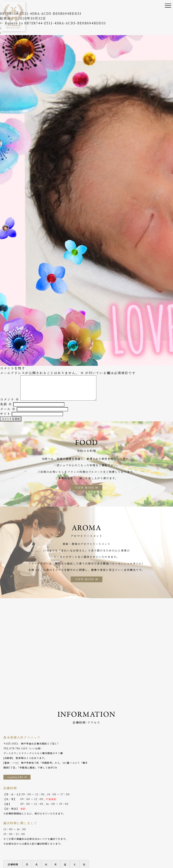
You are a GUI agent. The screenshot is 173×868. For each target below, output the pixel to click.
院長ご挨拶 (43, 850)
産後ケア (75, 850)
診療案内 (60, 850)
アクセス (9, 856)
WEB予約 (40, 856)
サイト (5, 418)
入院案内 (109, 850)
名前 (6, 408)
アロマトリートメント (144, 850)
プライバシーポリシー (79, 856)
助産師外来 (92, 850)
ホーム (7, 850)
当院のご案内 (24, 850)
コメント (10, 403)
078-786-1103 (18, 753)
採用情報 (56, 856)
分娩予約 (24, 856)
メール (8, 413)
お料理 (123, 850)
